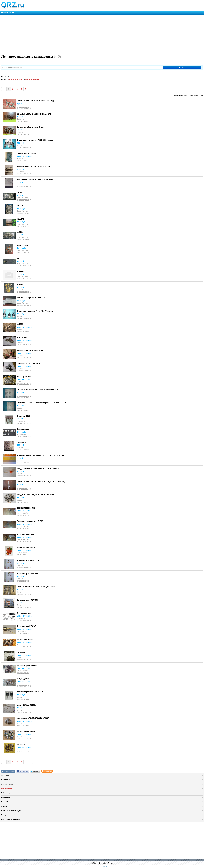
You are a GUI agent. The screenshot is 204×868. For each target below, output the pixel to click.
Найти (182, 68)
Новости (5, 802)
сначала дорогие (16, 79)
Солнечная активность (11, 819)
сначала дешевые (33, 79)
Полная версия (102, 866)
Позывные (6, 780)
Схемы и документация (11, 811)
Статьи (4, 806)
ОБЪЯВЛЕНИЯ (8, 12)
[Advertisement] (78, 34)
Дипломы (5, 775)
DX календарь (7, 793)
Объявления (7, 788)
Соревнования (7, 784)
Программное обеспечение (12, 815)
